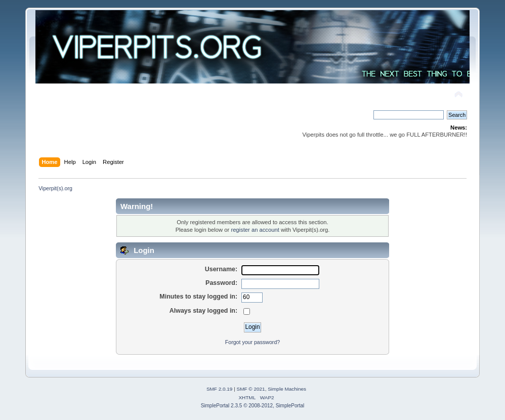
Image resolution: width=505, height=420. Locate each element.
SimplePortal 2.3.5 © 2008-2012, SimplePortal (253, 406)
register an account (255, 230)
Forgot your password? (252, 342)
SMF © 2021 (251, 389)
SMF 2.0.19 (220, 389)
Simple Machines (287, 389)
